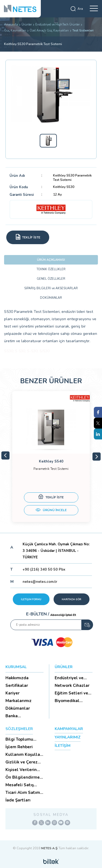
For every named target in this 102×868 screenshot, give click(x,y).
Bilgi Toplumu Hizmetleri (19, 739)
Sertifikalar (17, 685)
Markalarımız (18, 701)
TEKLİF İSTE (51, 497)
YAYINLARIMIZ (68, 737)
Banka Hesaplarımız (19, 716)
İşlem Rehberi (19, 747)
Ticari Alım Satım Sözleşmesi (23, 792)
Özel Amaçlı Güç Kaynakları (49, 31)
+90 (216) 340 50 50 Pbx (44, 570)
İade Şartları (18, 800)
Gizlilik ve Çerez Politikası (21, 762)
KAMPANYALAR (69, 729)
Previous (5, 455)
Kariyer (13, 693)
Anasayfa (11, 25)
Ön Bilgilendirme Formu (23, 777)
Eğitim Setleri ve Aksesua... (71, 693)
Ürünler (27, 25)
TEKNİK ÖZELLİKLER (51, 269)
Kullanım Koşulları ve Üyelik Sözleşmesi (24, 754)
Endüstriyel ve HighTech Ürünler (58, 25)
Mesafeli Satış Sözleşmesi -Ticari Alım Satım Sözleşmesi (24, 785)
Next (97, 457)
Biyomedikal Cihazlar (67, 701)
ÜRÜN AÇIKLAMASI (51, 260)
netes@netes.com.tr (40, 582)
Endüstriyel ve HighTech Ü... (69, 678)
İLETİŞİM (63, 746)
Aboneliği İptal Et (63, 615)
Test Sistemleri (83, 31)
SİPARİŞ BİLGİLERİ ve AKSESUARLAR (51, 288)
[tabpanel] (51, 457)
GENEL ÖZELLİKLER (51, 279)
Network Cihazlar (72, 685)
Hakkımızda (17, 678)
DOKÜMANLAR (51, 298)
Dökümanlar (18, 708)
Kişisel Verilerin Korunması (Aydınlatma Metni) (21, 770)
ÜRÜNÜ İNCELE (51, 511)
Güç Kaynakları (15, 31)
